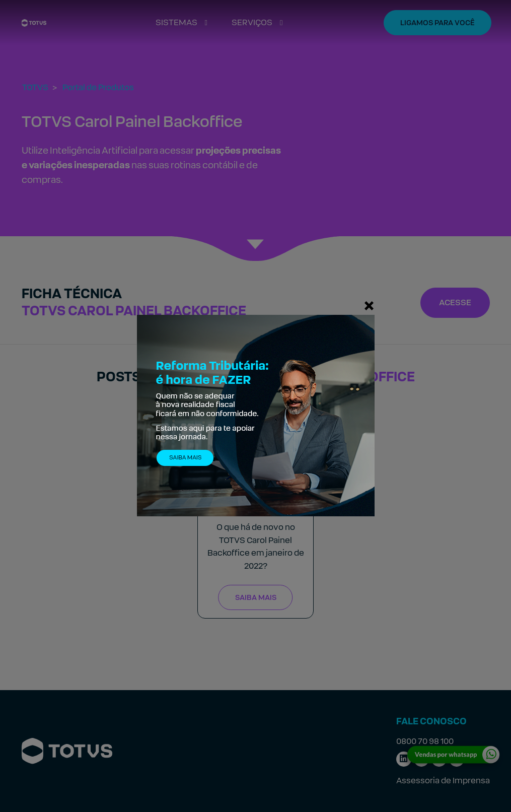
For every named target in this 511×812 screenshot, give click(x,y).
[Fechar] (369, 305)
